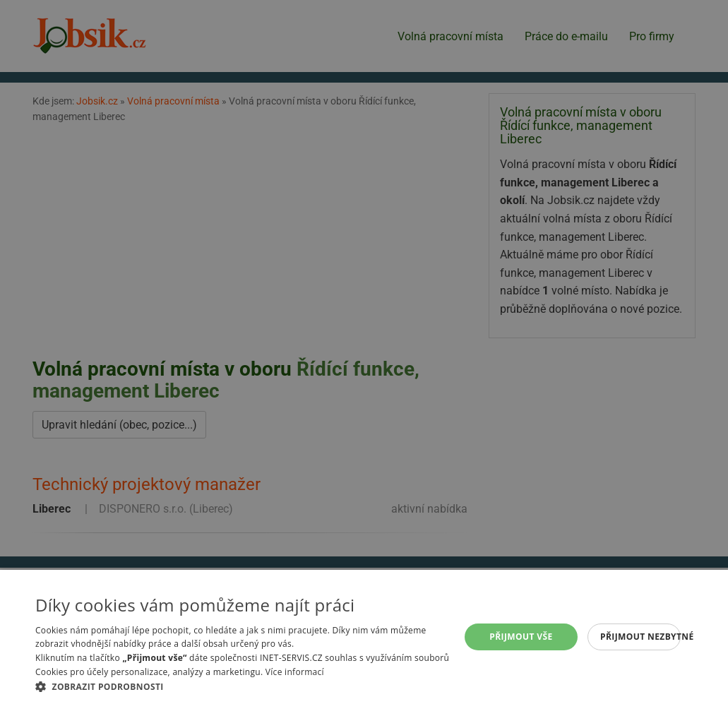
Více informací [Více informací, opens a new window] (295, 672)
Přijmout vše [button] (521, 637)
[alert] (364, 352)
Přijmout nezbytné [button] (640, 637)
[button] (247, 686)
